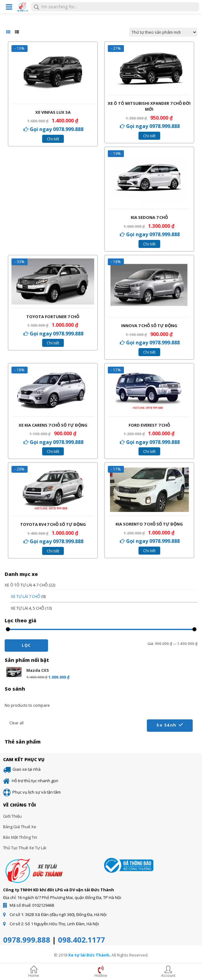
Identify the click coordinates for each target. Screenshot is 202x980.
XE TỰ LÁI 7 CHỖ (26, 596)
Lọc (26, 645)
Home (34, 972)
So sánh (167, 725)
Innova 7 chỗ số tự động (149, 326)
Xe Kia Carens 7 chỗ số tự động (53, 425)
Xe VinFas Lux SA (53, 112)
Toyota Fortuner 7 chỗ (53, 317)
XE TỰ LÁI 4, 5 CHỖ (28, 608)
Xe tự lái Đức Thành (89, 955)
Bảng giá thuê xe (20, 827)
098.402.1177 (81, 940)
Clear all (16, 723)
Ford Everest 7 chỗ (149, 425)
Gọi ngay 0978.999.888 (57, 129)
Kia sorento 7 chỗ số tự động (149, 524)
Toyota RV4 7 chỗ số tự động (53, 524)
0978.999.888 (27, 940)
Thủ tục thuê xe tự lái (25, 848)
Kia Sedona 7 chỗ (149, 217)
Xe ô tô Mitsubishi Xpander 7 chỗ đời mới (149, 106)
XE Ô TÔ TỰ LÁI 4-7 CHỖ (26, 585)
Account (168, 972)
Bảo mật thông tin (20, 837)
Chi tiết (53, 139)
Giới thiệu (12, 816)
